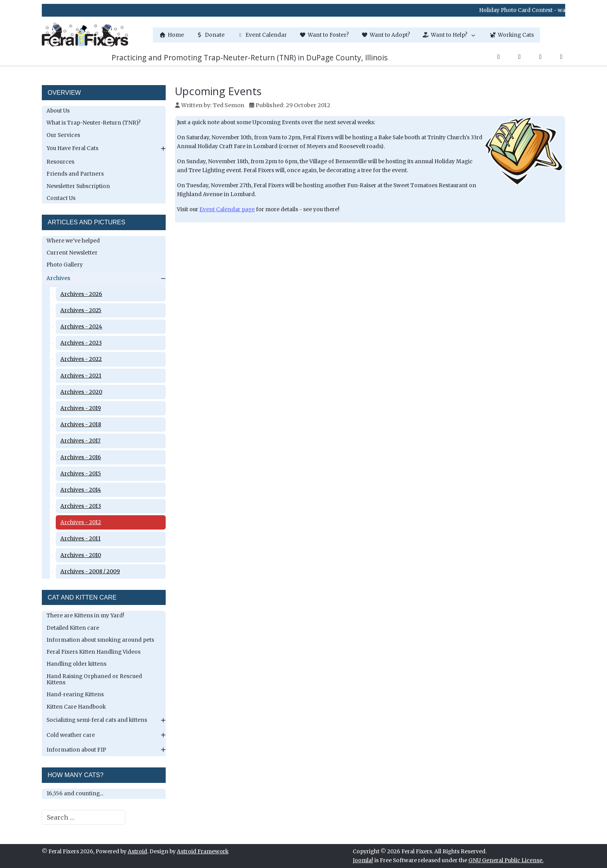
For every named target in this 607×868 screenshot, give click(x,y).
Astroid (137, 852)
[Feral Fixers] (85, 35)
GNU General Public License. (506, 860)
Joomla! (363, 860)
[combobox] (84, 817)
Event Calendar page (227, 209)
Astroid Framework (203, 852)
